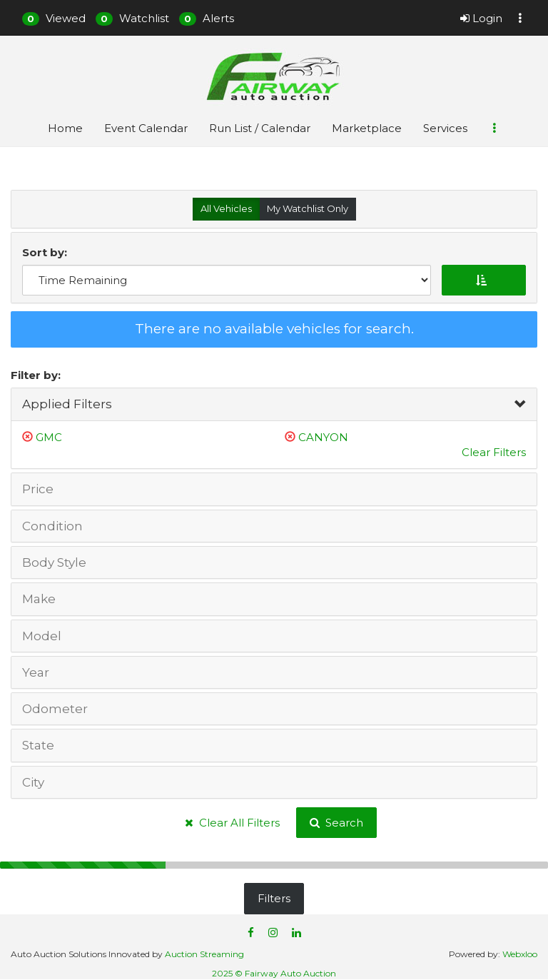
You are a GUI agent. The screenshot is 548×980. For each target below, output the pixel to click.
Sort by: (47, 252)
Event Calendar (146, 128)
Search (336, 823)
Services (445, 128)
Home (65, 128)
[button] (54, 18)
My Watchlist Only (308, 208)
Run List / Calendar (260, 128)
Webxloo (520, 954)
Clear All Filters (232, 823)
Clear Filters (494, 452)
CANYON (323, 437)
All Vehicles (226, 208)
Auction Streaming (204, 954)
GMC (49, 437)
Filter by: (36, 375)
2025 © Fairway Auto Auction (274, 973)
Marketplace (367, 128)
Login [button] (481, 18)
